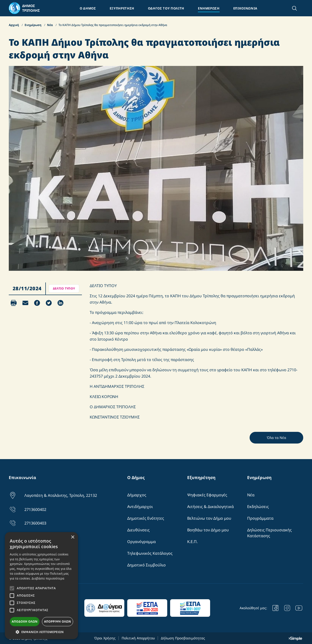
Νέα (50, 25)
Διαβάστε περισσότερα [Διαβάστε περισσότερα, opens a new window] (48, 578)
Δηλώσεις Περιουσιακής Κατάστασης (269, 533)
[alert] (41, 586)
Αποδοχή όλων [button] (25, 621)
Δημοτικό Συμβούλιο (146, 565)
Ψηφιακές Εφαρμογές (207, 495)
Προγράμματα (260, 518)
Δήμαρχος (137, 495)
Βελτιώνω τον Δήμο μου (209, 518)
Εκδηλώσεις (258, 507)
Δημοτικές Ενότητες (146, 518)
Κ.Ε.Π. (192, 542)
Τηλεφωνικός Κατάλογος (150, 553)
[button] (41, 632)
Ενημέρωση (33, 25)
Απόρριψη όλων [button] (58, 621)
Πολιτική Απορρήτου (138, 638)
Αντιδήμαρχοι (140, 507)
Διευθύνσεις (138, 530)
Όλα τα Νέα (276, 438)
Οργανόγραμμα (141, 542)
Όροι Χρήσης (105, 638)
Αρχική (14, 25)
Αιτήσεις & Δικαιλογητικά (210, 507)
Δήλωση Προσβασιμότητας (183, 638)
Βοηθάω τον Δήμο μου (208, 530)
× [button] (73, 537)
